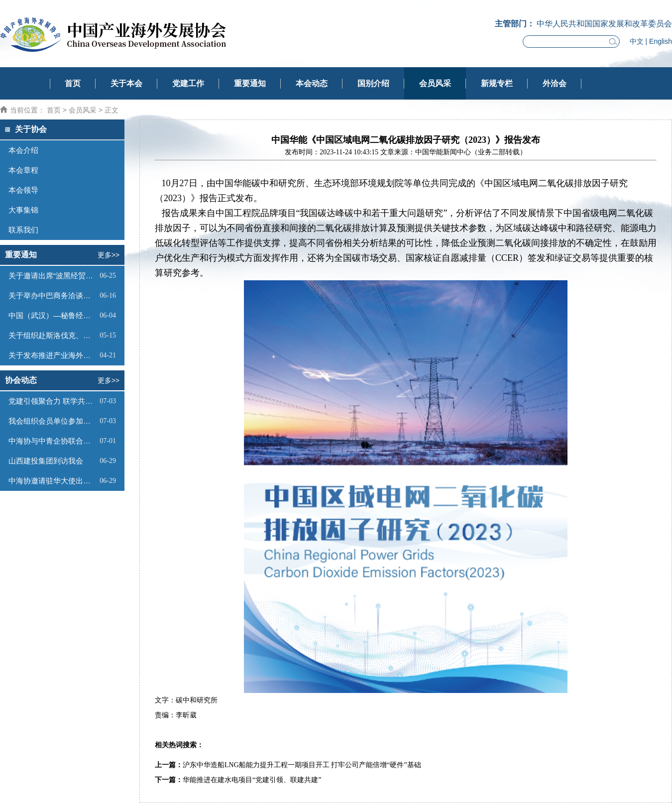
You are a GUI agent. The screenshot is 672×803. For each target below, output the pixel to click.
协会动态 (21, 380)
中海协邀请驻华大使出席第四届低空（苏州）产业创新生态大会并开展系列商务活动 (53, 481)
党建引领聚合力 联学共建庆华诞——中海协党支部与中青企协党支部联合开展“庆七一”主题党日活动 (53, 401)
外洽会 (555, 83)
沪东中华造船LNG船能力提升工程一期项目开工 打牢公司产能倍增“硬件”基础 (302, 765)
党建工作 (188, 83)
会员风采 (435, 83)
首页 (73, 83)
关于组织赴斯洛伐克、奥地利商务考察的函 (53, 335)
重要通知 (250, 83)
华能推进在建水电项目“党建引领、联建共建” (252, 780)
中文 (637, 41)
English (661, 41)
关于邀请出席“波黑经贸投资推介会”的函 (53, 276)
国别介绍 (373, 83)
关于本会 (126, 83)
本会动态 (312, 83)
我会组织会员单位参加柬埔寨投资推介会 (53, 421)
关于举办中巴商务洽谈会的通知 (53, 295)
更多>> (109, 255)
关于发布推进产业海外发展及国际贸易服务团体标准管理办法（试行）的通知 (53, 355)
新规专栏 (497, 83)
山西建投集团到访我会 (46, 461)
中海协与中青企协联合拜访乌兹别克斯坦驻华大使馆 (53, 441)
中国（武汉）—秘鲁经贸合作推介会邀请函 (53, 315)
